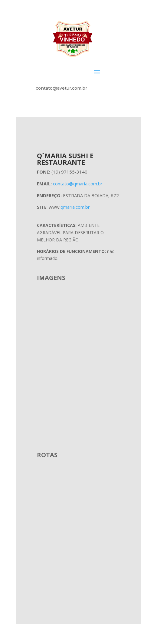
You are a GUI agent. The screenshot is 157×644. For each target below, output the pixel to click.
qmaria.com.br (75, 207)
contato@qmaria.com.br (78, 184)
